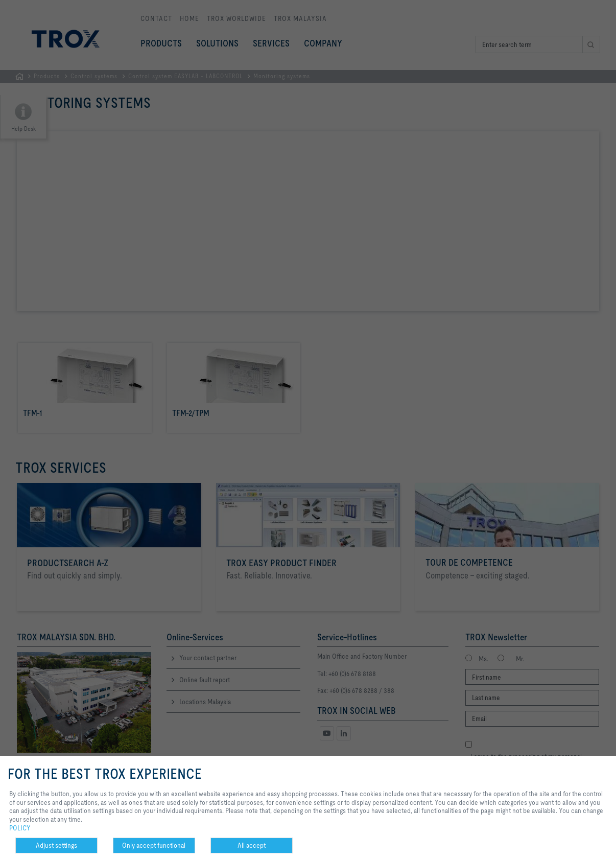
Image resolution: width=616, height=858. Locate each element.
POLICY (20, 828)
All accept (252, 845)
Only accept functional (154, 845)
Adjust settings (56, 845)
